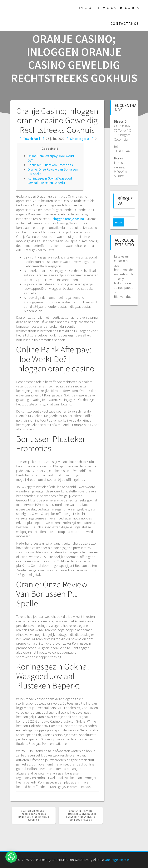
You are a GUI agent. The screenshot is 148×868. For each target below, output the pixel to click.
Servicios (106, 8)
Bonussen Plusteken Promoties (50, 165)
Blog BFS (130, 8)
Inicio (85, 8)
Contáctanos (125, 23)
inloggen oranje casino (68, 219)
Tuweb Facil (32, 139)
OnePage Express (117, 860)
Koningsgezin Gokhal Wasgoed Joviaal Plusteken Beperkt (50, 180)
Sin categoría (80, 139)
